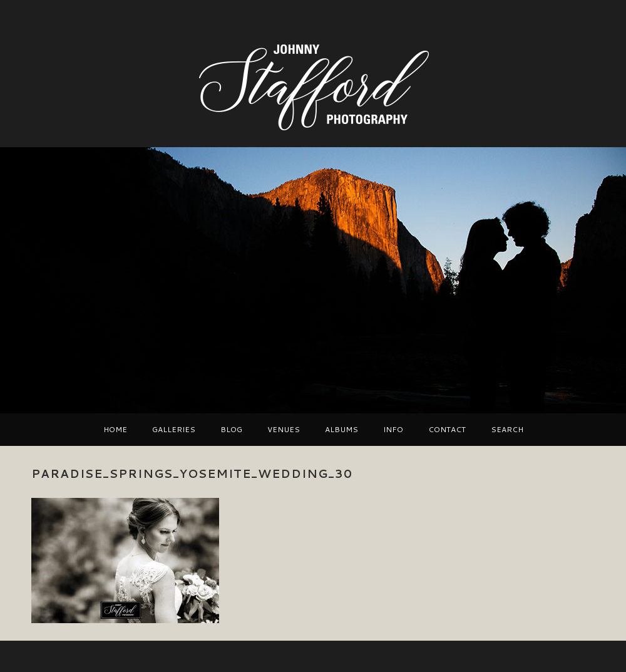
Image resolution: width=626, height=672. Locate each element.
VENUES (284, 430)
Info (393, 430)
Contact (447, 430)
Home (115, 430)
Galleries (174, 430)
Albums (341, 430)
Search (507, 430)
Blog (231, 430)
